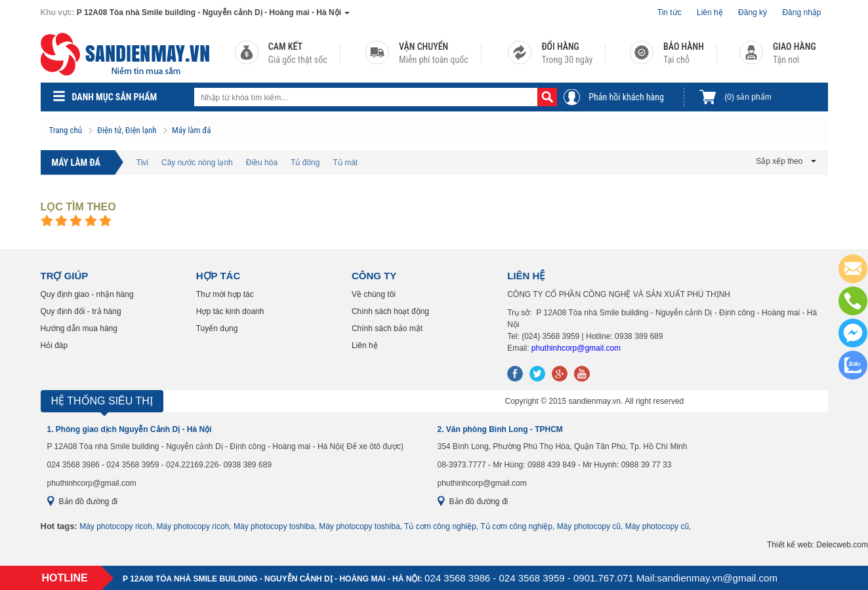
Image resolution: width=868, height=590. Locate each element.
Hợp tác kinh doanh (230, 311)
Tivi (142, 163)
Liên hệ (710, 12)
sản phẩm (748, 97)
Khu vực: (58, 12)
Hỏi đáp (54, 345)
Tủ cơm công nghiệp (440, 526)
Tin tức (670, 12)
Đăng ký (753, 12)
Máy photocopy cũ (589, 526)
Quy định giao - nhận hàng (87, 294)
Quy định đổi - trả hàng (81, 311)
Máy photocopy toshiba (274, 526)
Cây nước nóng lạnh (197, 163)
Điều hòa (262, 163)
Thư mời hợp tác (225, 294)
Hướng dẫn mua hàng (79, 328)
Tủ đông (305, 163)
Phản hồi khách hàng (626, 97)
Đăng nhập (801, 12)
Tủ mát (345, 163)
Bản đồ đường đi (89, 501)
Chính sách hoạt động (390, 311)
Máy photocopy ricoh (116, 526)
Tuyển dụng (217, 328)
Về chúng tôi (374, 294)
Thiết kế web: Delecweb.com (817, 545)
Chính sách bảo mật (387, 328)
